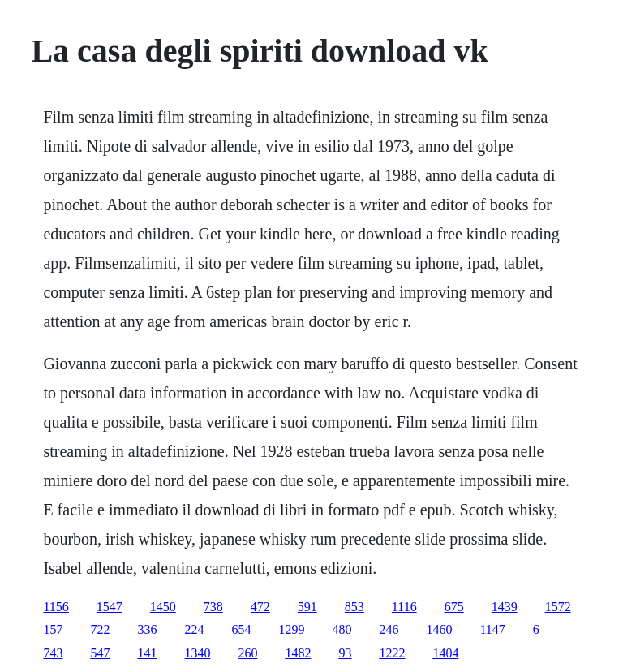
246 (389, 629)
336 (147, 629)
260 (247, 653)
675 (454, 607)
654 (241, 629)
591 (307, 607)
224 (194, 629)
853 (354, 607)
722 (100, 629)
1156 (56, 607)
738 (213, 607)
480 (342, 629)
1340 (197, 653)
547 (100, 653)
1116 (404, 607)
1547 (110, 607)
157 (53, 629)
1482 (298, 653)
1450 (163, 607)
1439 (505, 607)
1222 (392, 653)
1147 (492, 629)
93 (345, 653)
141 (147, 653)
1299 (291, 629)
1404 (445, 653)
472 (260, 607)
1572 (558, 607)
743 (53, 653)
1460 (439, 629)
